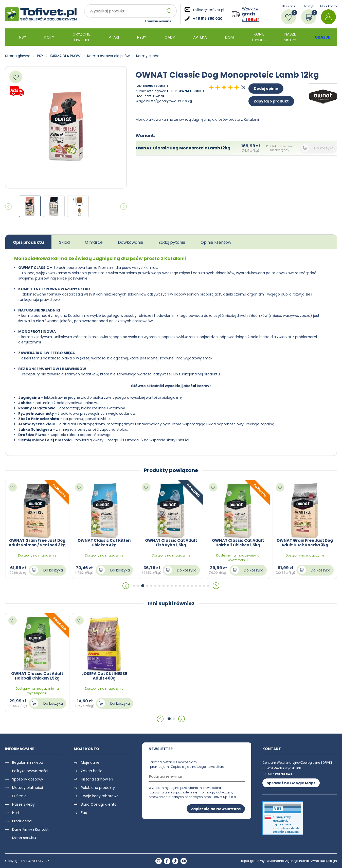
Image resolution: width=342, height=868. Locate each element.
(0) (243, 87)
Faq (84, 813)
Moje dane (90, 762)
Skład (64, 242)
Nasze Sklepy (23, 804)
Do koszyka (324, 148)
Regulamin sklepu (28, 762)
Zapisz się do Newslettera (216, 809)
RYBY (142, 37)
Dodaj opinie (266, 89)
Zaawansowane (158, 21)
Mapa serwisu (24, 838)
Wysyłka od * (251, 14)
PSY (23, 37)
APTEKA (200, 37)
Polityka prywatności (30, 771)
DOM (229, 37)
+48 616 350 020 (208, 19)
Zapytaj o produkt (271, 101)
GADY (170, 37)
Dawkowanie (131, 242)
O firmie (19, 796)
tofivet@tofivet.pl (209, 10)
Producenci (22, 821)
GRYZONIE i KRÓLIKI (82, 37)
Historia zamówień (97, 779)
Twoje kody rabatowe (100, 796)
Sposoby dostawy (28, 779)
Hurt (16, 813)
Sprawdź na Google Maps (291, 783)
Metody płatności (28, 788)
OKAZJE (322, 37)
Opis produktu (28, 242)
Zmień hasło (92, 771)
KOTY (49, 37)
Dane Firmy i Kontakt (30, 829)
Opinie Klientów (216, 242)
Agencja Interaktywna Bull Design (311, 861)
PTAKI (114, 37)
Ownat (159, 96)
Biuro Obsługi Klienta (99, 804)
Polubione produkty (98, 788)
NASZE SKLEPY (290, 37)
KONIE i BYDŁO (259, 37)
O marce (94, 242)
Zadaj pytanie (172, 242)
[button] (126, 586)
